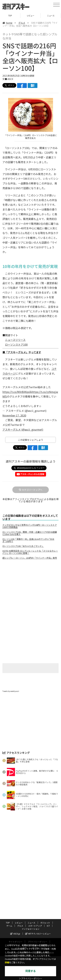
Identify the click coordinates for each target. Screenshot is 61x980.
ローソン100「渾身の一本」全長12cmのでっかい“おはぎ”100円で (28, 540)
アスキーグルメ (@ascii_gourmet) (23, 429)
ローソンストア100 (16, 344)
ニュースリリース (15, 340)
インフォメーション (31, 929)
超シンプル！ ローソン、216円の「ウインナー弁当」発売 (30, 558)
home (7, 23)
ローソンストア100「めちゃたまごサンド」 (23, 546)
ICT (48, 926)
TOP (10, 15)
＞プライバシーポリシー (30, 979)
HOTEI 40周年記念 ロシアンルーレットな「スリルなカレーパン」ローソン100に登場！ (30, 552)
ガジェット (45, 923)
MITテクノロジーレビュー (38, 934)
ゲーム (9, 926)
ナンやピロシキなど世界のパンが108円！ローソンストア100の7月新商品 (30, 526)
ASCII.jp (15, 934)
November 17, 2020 (14, 415)
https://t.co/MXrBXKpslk (17, 392)
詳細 (7, 963)
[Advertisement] (31, 589)
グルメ (22, 23)
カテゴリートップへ (31, 490)
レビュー (30, 15)
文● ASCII (8, 79)
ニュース (51, 15)
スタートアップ (35, 926)
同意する (31, 971)
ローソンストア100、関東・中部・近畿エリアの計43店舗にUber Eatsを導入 (30, 533)
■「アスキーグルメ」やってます (22, 352)
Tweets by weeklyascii (11, 691)
